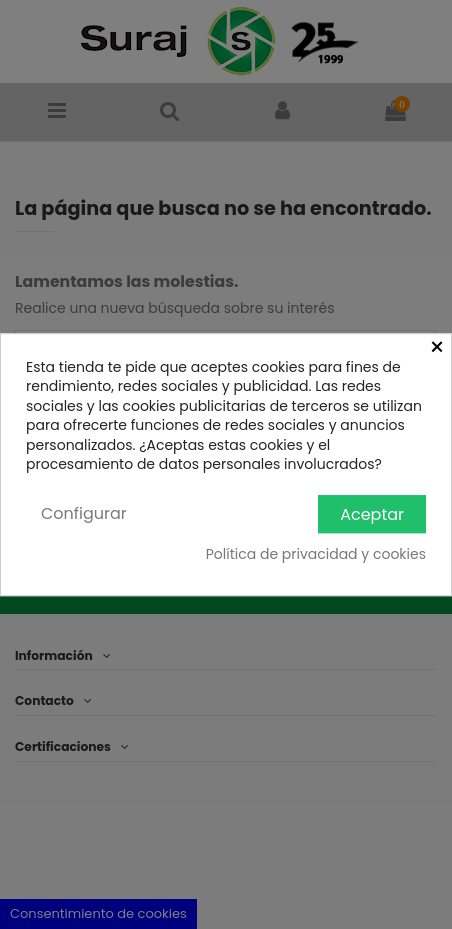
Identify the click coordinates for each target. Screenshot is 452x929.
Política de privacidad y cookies (316, 555)
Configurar (84, 513)
